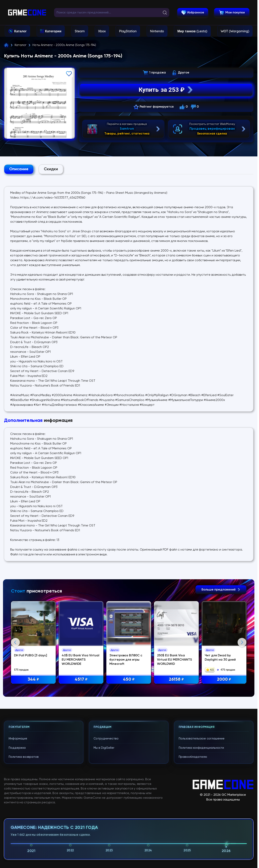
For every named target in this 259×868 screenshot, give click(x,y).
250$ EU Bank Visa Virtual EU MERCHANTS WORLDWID (201, 663)
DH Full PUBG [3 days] (46, 659)
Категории (53, 31)
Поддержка (17, 836)
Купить (166, 90)
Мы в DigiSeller (104, 836)
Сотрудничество (106, 827)
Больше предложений (221, 590)
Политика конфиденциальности (201, 836)
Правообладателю (193, 845)
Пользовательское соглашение (202, 827)
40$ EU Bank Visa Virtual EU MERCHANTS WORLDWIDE (99, 663)
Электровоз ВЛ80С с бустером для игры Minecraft (147, 663)
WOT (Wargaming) (235, 31)
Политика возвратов (24, 845)
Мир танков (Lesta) (192, 31)
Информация (18, 827)
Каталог (20, 31)
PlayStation (128, 31)
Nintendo (157, 31)
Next (242, 687)
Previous (15, 687)
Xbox (102, 31)
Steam (80, 31)
